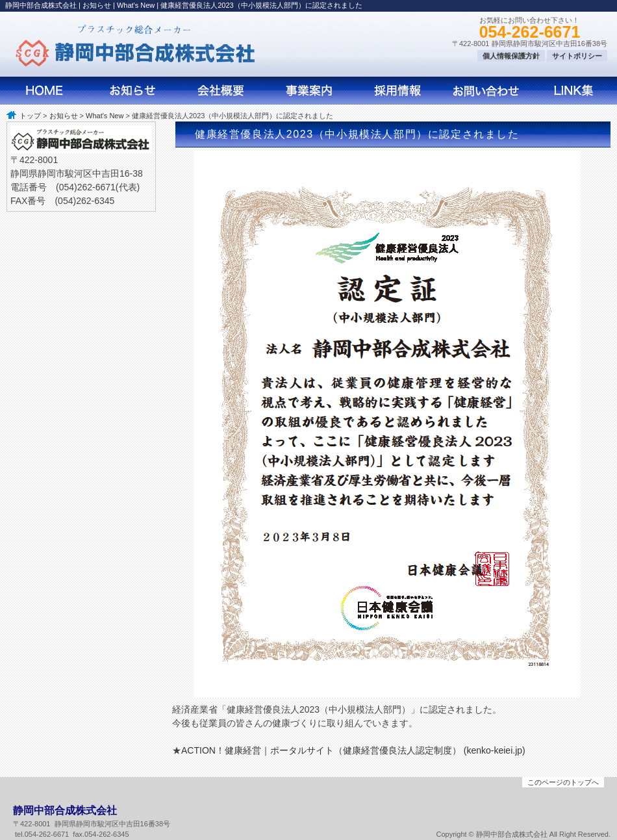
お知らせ (64, 116)
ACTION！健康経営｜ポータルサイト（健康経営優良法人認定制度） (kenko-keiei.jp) (353, 750)
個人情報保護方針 (511, 56)
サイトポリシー (577, 56)
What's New (105, 116)
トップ (30, 116)
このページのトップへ (563, 782)
